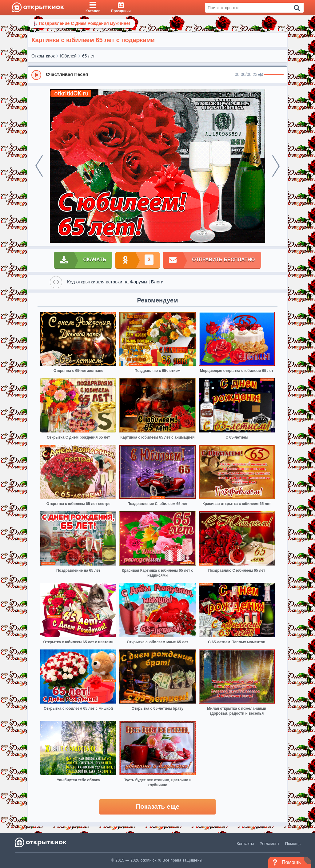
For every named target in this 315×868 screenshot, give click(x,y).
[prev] (39, 166)
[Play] (36, 75)
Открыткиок (43, 56)
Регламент (269, 844)
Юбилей (68, 56)
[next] (276, 166)
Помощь (293, 844)
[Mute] (261, 75)
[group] (157, 75)
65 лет (88, 56)
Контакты (245, 844)
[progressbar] (274, 75)
